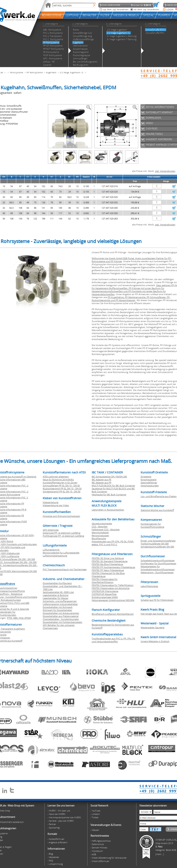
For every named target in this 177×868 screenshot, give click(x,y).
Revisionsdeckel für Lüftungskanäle (61, 553)
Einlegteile (146, 477)
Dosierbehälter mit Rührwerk (58, 607)
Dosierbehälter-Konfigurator (57, 583)
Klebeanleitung (51, 502)
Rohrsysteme (17, 72)
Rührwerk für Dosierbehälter (57, 610)
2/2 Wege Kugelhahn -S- (72, 72)
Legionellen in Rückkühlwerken (108, 510)
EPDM (28, 618)
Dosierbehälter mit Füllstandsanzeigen (63, 622)
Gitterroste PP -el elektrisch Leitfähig (62, 533)
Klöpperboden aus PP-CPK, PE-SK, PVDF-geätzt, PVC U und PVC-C (113, 543)
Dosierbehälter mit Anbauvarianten (61, 613)
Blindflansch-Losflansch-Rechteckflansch (113, 614)
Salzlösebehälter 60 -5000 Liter (58, 592)
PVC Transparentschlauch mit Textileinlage (65, 569)
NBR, (16, 618)
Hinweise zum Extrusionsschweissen (61, 516)
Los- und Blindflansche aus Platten (159, 496)
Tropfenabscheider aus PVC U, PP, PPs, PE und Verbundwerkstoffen (113, 640)
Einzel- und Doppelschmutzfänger (158, 541)
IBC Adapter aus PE (101, 480)
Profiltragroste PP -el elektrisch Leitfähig (63, 536)
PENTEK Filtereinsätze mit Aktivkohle (111, 588)
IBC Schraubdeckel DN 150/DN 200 (109, 477)
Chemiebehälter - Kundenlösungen (61, 619)
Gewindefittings (149, 483)
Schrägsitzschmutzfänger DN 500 (157, 547)
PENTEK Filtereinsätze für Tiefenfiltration (113, 585)
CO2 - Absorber (100, 526)
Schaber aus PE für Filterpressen (157, 600)
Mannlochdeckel (100, 532)
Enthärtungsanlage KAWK (105, 597)
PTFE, (10, 618)
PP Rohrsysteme (35, 72)
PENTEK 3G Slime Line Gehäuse (108, 558)
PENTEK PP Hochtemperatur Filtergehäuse (113, 567)
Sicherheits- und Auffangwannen (60, 601)
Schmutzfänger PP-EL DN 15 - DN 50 (61, 486)
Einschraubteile (149, 480)
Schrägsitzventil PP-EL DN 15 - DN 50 (62, 492)
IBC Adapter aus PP (102, 483)
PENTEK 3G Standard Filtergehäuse (110, 561)
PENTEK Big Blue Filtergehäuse (107, 564)
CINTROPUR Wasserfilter (104, 594)
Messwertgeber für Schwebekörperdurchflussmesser (158, 568)
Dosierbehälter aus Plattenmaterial (61, 616)
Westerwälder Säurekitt (153, 627)
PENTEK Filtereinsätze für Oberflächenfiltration (105, 581)
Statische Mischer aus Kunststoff (157, 510)
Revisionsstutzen (100, 535)
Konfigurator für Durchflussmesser (158, 563)
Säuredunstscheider (102, 523)
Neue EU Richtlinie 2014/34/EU (58, 480)
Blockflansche (99, 538)
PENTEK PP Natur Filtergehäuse (108, 570)
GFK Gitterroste (51, 530)
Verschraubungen (150, 486)
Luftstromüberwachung (55, 556)
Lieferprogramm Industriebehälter (60, 604)
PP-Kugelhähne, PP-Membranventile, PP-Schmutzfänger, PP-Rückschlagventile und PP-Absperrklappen (131, 299)
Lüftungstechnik (51, 550)
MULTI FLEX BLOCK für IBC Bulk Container (113, 486)
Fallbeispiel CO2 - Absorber (106, 529)
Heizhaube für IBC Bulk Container (109, 495)
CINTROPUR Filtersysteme (105, 591)
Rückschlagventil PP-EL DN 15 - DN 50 (62, 489)
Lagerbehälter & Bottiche (56, 595)
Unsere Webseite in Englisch (155, 641)
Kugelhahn (51, 72)
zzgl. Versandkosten (165, 171)
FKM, (22, 618)
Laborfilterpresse (149, 586)
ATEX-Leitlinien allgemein (56, 477)
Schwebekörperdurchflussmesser (158, 560)
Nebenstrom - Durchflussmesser (157, 572)
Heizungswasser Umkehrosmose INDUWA (113, 600)
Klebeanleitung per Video (56, 505)
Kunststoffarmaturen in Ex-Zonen (60, 483)
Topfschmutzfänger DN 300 (155, 544)
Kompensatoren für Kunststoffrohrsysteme (152, 525)
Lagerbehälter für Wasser (56, 598)
